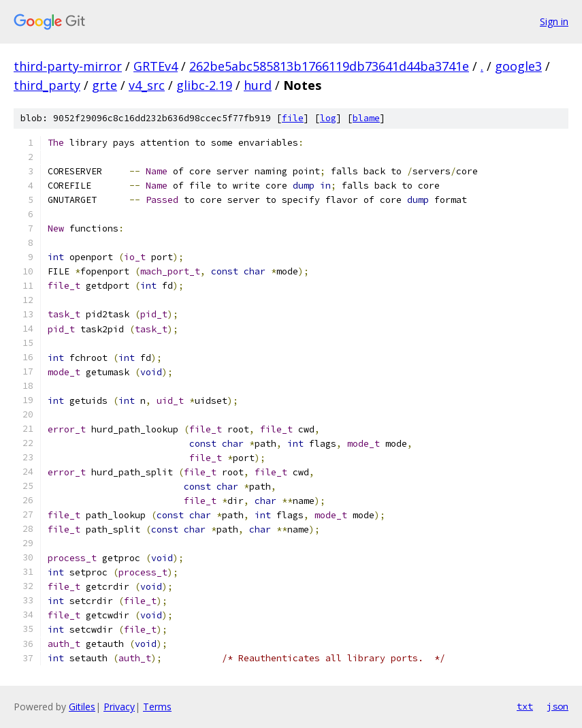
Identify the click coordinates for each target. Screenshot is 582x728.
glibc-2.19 (204, 85)
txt (525, 706)
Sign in (554, 21)
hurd (258, 85)
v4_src (147, 85)
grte (104, 85)
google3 (518, 66)
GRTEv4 (156, 66)
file (293, 118)
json (557, 706)
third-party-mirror (68, 66)
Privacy (119, 707)
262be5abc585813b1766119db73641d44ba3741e (329, 66)
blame (366, 118)
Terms (157, 707)
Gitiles (82, 707)
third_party (47, 85)
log (328, 118)
